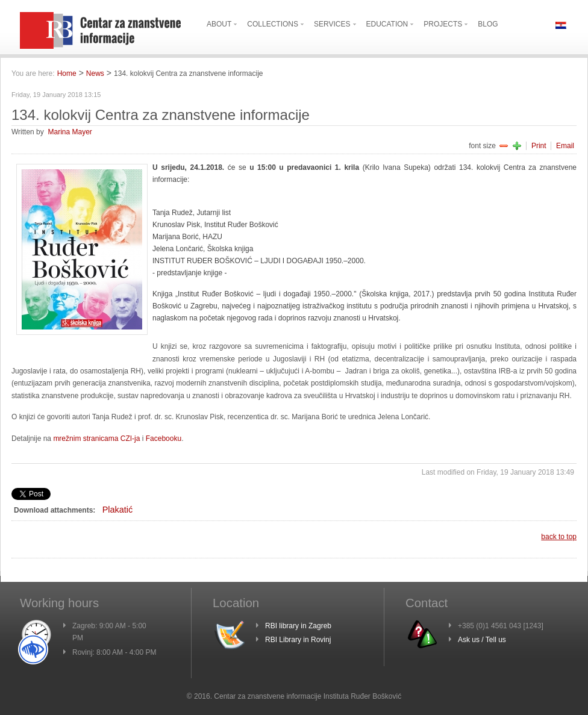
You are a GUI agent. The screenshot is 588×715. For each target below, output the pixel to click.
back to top (559, 537)
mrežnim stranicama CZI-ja (96, 439)
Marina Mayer (70, 132)
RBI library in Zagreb (298, 626)
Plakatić (117, 510)
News (95, 73)
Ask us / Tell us (482, 640)
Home (67, 73)
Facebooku (164, 439)
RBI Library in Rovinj (298, 640)
